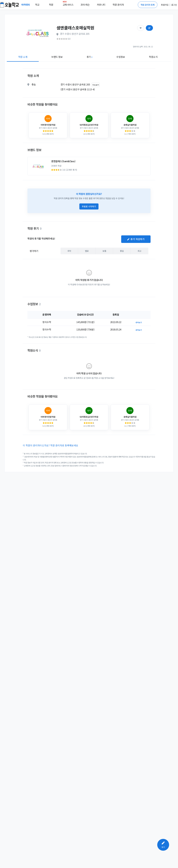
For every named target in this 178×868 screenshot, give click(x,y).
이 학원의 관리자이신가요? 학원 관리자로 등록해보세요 (51, 445)
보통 (104, 251)
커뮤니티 (101, 5)
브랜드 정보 (57, 57)
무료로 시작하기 (89, 206)
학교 (37, 5)
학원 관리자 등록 (148, 5)
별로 (87, 251)
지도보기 (96, 85)
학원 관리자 (118, 5)
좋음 (122, 251)
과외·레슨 (85, 5)
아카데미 (26, 5)
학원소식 (153, 57)
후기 (90, 57)
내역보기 (139, 322)
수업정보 (121, 57)
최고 (140, 251)
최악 (69, 251)
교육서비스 (68, 4)
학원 (51, 5)
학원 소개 (23, 57)
